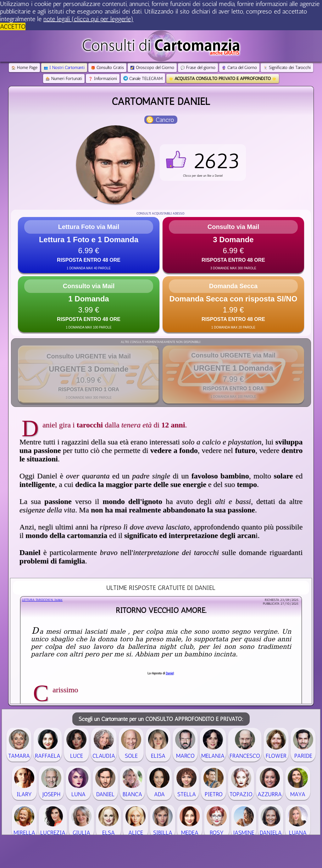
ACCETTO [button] (13, 26)
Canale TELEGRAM (143, 79)
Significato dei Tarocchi (287, 68)
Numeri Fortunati (64, 79)
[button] (203, 163)
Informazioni (103, 79)
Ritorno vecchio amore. (161, 610)
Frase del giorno (198, 68)
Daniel (170, 673)
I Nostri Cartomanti (64, 68)
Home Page (24, 68)
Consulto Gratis (107, 68)
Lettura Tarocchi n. (42, 600)
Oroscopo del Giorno (152, 68)
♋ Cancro (160, 120)
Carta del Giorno (239, 68)
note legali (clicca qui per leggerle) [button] (88, 19)
